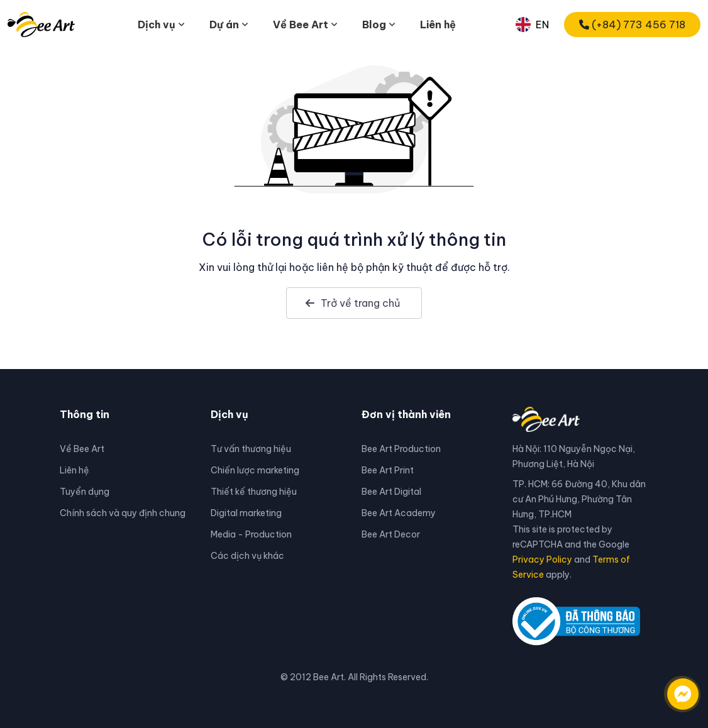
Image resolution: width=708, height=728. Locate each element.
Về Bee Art (82, 449)
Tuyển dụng (85, 492)
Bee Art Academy (399, 513)
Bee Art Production (401, 449)
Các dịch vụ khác (247, 556)
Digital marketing (246, 513)
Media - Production (251, 534)
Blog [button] (374, 25)
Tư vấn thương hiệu (251, 449)
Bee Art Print (388, 470)
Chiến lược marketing (255, 470)
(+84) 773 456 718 (632, 25)
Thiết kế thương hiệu (254, 492)
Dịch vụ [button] (157, 25)
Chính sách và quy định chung (123, 513)
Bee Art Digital (391, 492)
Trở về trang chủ (353, 303)
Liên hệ (438, 25)
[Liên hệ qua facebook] (670, 688)
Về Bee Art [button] (301, 25)
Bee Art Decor (391, 534)
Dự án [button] (224, 25)
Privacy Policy (542, 560)
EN (532, 25)
